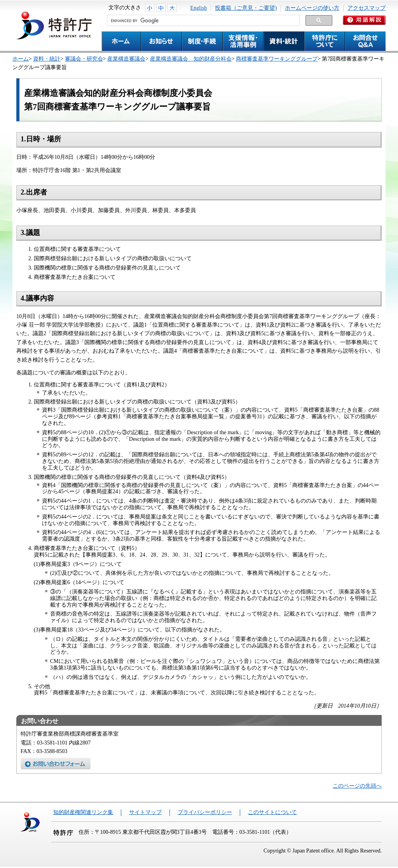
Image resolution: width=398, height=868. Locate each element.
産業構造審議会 (126, 59)
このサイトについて (272, 812)
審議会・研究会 (84, 59)
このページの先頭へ (357, 786)
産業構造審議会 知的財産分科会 (191, 59)
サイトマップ (145, 812)
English (199, 8)
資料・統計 (47, 59)
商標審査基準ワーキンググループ (277, 59)
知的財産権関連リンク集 (83, 812)
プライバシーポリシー (205, 812)
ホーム (21, 59)
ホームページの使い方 (312, 8)
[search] (203, 21)
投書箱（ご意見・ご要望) (246, 8)
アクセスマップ (367, 8)
